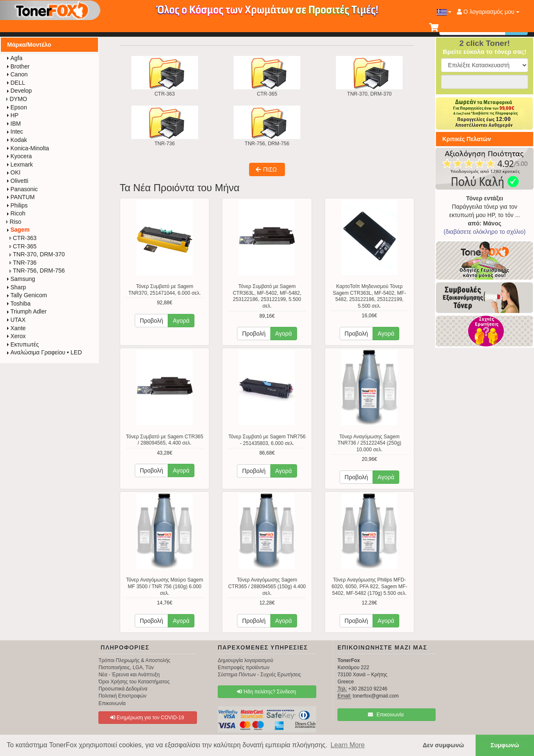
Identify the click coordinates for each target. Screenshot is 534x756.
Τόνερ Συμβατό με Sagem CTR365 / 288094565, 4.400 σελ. (165, 440)
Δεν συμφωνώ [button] (443, 745)
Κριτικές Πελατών (467, 139)
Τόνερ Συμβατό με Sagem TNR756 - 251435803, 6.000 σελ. (267, 440)
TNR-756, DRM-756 (37, 271)
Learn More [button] (348, 745)
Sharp (16, 287)
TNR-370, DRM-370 (37, 254)
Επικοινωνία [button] (386, 715)
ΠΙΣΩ (266, 169)
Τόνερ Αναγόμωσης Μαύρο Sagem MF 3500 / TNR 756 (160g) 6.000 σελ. (165, 586)
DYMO (17, 99)
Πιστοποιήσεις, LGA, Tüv (126, 668)
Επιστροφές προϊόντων (244, 668)
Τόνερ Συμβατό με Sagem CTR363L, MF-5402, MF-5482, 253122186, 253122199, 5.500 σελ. (267, 296)
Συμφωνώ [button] (505, 745)
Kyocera (19, 156)
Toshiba (18, 303)
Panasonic (22, 189)
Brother (18, 66)
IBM (14, 124)
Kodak (17, 140)
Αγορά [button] (181, 321)
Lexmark (20, 164)
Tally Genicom (27, 295)
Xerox (16, 336)
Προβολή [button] (151, 321)
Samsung (21, 279)
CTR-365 (23, 246)
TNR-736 (23, 263)
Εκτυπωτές (23, 344)
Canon (17, 74)
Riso (14, 222)
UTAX (16, 320)
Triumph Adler (26, 311)
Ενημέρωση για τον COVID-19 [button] (147, 718)
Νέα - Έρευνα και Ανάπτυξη (129, 675)
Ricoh (16, 213)
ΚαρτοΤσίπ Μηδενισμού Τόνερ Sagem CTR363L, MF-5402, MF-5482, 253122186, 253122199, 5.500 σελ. (369, 296)
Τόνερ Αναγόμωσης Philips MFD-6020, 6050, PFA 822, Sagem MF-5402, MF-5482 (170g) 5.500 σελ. (369, 586)
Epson (17, 107)
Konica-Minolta (28, 148)
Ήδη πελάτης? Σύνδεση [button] (267, 692)
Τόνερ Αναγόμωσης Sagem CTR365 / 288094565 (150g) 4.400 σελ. (267, 586)
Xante (16, 328)
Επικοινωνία (112, 703)
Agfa (14, 58)
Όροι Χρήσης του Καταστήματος (134, 682)
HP (12, 115)
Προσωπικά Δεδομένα (123, 689)
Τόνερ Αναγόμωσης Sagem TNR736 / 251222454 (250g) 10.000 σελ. (369, 443)
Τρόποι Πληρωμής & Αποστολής (134, 660)
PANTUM (20, 197)
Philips (17, 205)
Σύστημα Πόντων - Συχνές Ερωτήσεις (259, 675)
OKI (13, 172)
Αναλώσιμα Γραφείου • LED (44, 352)
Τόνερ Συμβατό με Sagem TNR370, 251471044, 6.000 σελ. (165, 290)
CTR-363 (23, 238)
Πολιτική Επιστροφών (122, 696)
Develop (19, 91)
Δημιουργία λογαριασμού (246, 660)
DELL (16, 83)
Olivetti (17, 181)
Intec (15, 131)
